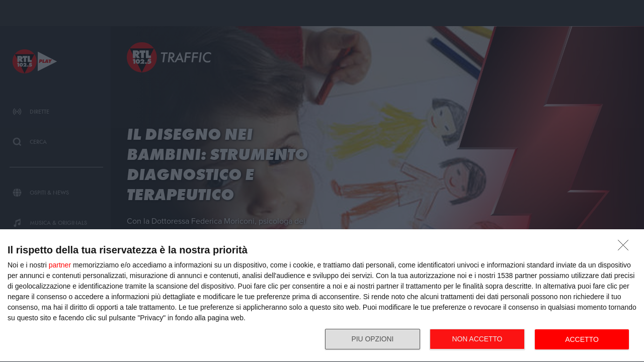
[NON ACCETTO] (626, 248)
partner (60, 265)
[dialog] (322, 296)
